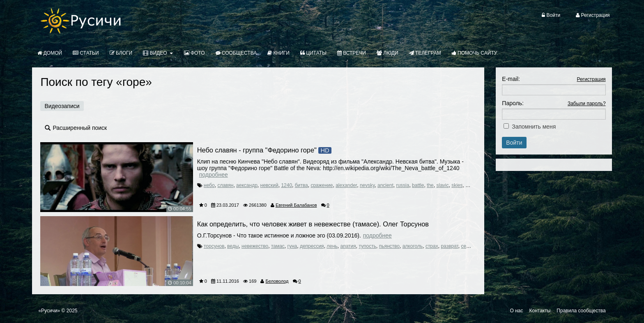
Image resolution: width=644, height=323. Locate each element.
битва (301, 185)
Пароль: (513, 103)
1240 (286, 185)
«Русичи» (49, 311)
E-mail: (511, 79)
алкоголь (413, 246)
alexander (346, 185)
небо (209, 185)
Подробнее (214, 175)
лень (332, 246)
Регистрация (591, 79)
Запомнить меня (534, 127)
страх (432, 246)
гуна (292, 246)
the (430, 185)
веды (233, 246)
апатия (348, 246)
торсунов (214, 246)
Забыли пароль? (587, 104)
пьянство (389, 246)
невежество (255, 246)
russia (402, 185)
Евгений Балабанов (296, 205)
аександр (247, 185)
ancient (385, 185)
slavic (442, 185)
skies (457, 185)
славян (225, 185)
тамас (278, 246)
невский (269, 185)
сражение (322, 185)
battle (418, 185)
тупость (367, 246)
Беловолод (277, 281)
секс (466, 246)
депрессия (312, 246)
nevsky (367, 185)
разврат (449, 246)
